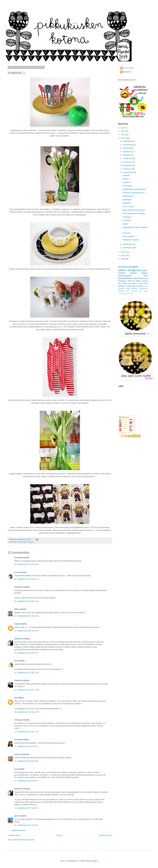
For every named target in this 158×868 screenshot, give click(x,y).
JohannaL (19, 754)
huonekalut (134, 291)
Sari (16, 769)
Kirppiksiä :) (127, 217)
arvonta (139, 286)
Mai (16, 698)
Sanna (17, 572)
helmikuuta (128, 244)
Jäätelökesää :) (129, 196)
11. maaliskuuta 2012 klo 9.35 (26, 781)
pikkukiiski (19, 639)
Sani (16, 661)
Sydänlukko (127, 200)
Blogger (95, 861)
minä (120, 294)
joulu (140, 291)
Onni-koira (127, 233)
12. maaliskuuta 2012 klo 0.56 (26, 825)
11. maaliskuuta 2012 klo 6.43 (26, 746)
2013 (123, 135)
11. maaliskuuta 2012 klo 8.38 (26, 761)
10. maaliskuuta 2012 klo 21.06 (27, 673)
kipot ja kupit (134, 281)
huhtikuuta (127, 169)
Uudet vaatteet (128, 236)
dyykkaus (122, 286)
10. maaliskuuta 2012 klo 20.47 (27, 653)
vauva (140, 284)
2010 (123, 256)
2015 (123, 128)
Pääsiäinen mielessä (131, 240)
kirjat (128, 289)
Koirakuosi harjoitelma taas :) (134, 193)
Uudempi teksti (14, 835)
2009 (123, 259)
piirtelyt (145, 286)
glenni (17, 816)
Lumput (145, 291)
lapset (125, 284)
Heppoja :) (127, 175)
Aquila (17, 624)
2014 (123, 131)
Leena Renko (129, 68)
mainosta (121, 289)
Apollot (125, 224)
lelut (135, 278)
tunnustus (128, 294)
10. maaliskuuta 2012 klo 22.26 (27, 712)
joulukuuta (127, 141)
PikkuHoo (18, 680)
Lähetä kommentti (18, 830)
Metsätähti (127, 203)
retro (145, 276)
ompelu (122, 273)
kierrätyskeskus (23, 542)
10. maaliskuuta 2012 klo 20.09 (27, 564)
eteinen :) (126, 179)
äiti (132, 294)
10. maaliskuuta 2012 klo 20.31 (27, 616)
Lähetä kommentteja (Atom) (23, 840)
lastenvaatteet (125, 276)
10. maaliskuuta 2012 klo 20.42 (27, 631)
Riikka (17, 609)
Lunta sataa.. (128, 186)
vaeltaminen (143, 289)
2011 (123, 252)
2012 (123, 138)
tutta (146, 284)
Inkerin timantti (128, 207)
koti (120, 284)
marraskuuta (128, 145)
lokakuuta (127, 148)
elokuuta (127, 155)
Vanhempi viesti (105, 835)
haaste (127, 291)
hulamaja (18, 740)
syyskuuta (127, 152)
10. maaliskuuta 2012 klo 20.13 (27, 579)
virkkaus (121, 291)
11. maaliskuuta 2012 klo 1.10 (26, 732)
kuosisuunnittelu (128, 267)
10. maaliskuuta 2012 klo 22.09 (27, 690)
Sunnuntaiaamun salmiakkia (134, 213)
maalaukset (131, 286)
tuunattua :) (127, 182)
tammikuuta (128, 248)
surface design (139, 273)
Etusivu (59, 835)
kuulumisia (133, 284)
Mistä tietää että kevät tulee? (134, 210)
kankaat (145, 281)
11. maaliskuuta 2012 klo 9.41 (26, 808)
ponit (123, 294)
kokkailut (134, 289)
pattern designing (129, 270)
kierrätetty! (127, 220)
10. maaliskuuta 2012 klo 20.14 (27, 601)
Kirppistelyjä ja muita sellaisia (134, 189)
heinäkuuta (128, 158)
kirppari (32, 542)
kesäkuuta (127, 162)
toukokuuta (128, 165)
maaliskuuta (128, 172)
